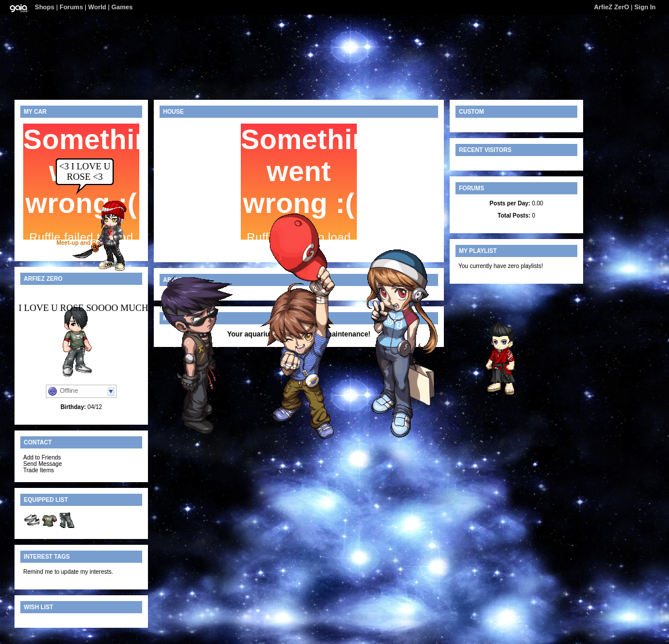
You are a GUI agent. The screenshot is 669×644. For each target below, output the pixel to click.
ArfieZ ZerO (612, 7)
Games (122, 7)
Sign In (645, 7)
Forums (71, 7)
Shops (45, 7)
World (97, 7)
